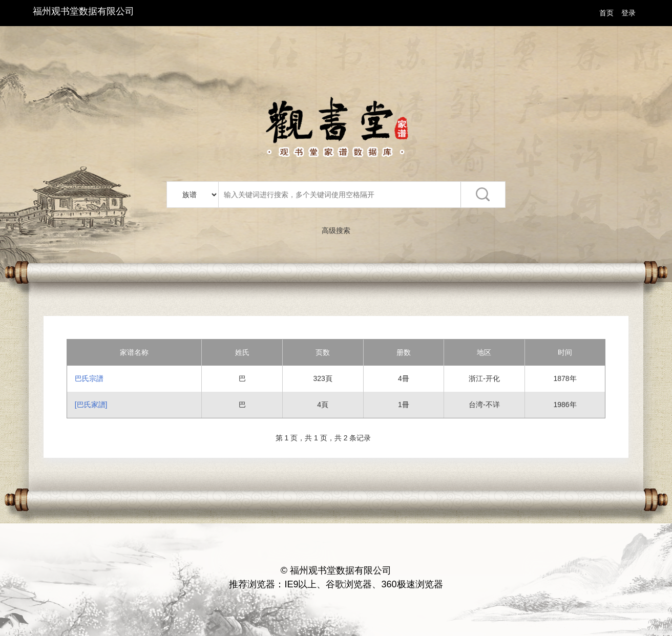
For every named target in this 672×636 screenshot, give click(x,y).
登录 (628, 13)
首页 (606, 13)
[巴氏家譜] (91, 405)
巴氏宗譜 (89, 378)
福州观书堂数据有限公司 (83, 11)
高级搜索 (336, 230)
